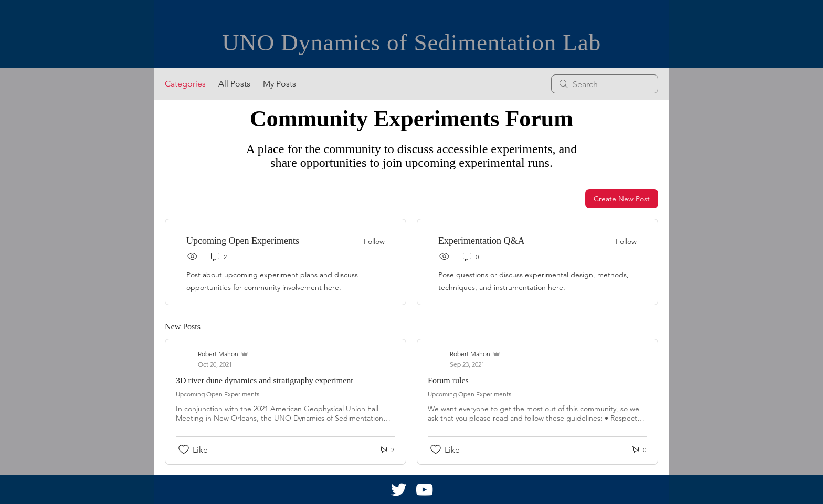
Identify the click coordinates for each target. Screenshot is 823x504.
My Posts (279, 84)
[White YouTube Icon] (424, 490)
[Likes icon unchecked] (184, 449)
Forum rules (448, 380)
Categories (185, 84)
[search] (605, 84)
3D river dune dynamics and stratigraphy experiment (265, 380)
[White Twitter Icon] (399, 490)
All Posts (234, 84)
